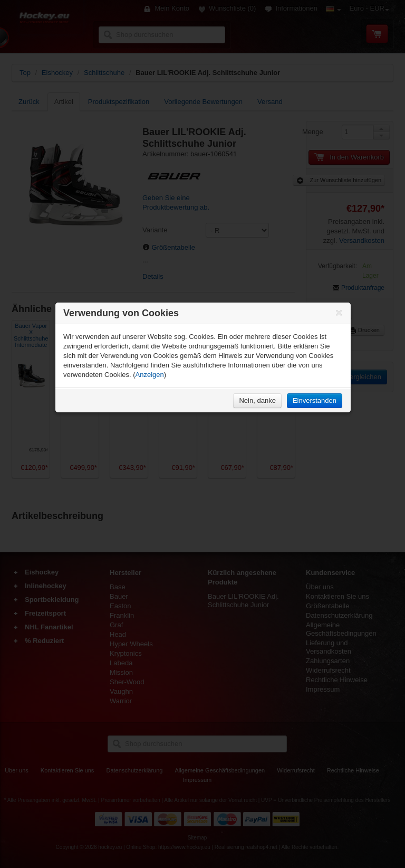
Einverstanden (315, 400)
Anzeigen (150, 375)
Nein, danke (257, 400)
